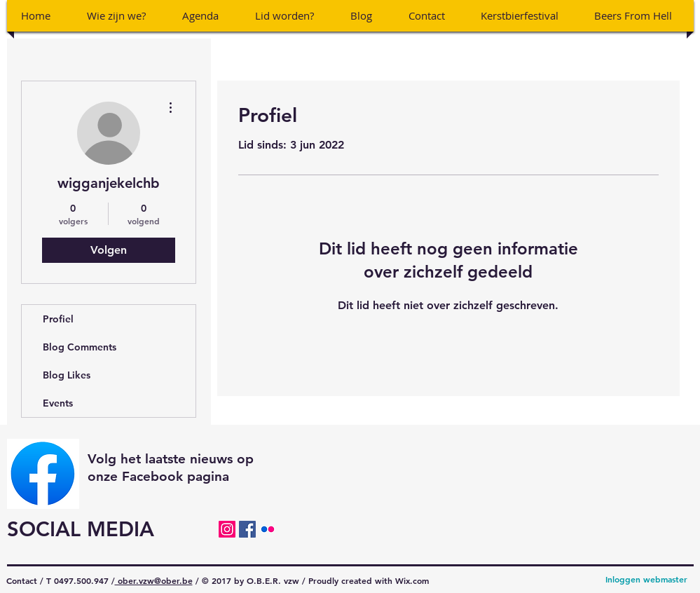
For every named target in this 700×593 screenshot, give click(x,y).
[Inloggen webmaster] (646, 580)
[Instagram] (227, 529)
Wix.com (412, 580)
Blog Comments (80, 347)
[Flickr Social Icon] (268, 529)
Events (58, 403)
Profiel (58, 319)
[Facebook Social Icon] (247, 529)
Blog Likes (67, 375)
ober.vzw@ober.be (154, 580)
